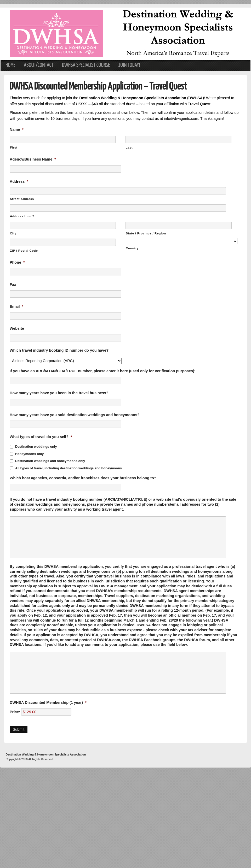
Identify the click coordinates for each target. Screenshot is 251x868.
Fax (13, 285)
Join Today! (129, 65)
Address (19, 181)
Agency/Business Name (33, 159)
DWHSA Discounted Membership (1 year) (48, 702)
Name (17, 129)
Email (16, 306)
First (14, 147)
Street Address (22, 199)
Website (17, 328)
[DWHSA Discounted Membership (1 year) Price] (46, 712)
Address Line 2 (22, 216)
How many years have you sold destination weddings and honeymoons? (75, 415)
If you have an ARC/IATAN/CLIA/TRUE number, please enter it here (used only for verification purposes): (103, 371)
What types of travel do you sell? (41, 437)
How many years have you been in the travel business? (59, 393)
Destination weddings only (36, 447)
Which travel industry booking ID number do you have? (59, 350)
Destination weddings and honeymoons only (50, 461)
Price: (15, 712)
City (13, 233)
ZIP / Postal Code (24, 250)
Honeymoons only (29, 454)
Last (129, 147)
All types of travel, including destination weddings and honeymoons (69, 468)
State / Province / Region (146, 233)
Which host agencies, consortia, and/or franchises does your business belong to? (83, 478)
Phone (17, 262)
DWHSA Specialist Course (86, 65)
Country (132, 248)
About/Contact (39, 65)
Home (10, 65)
